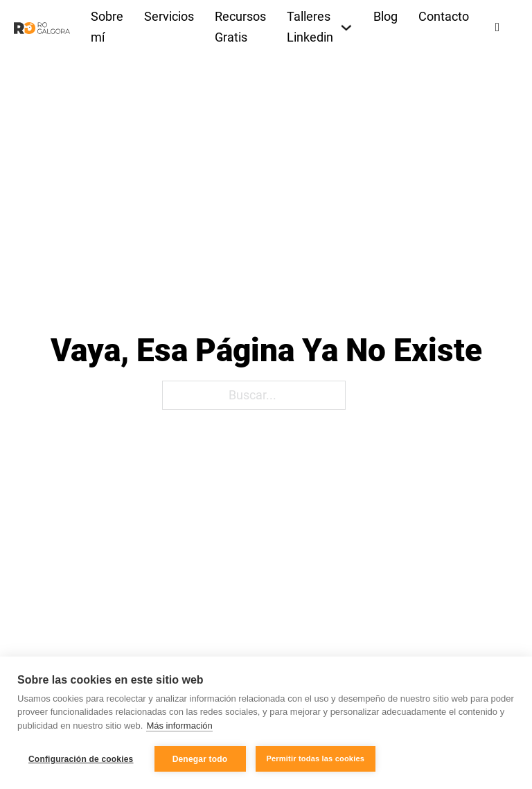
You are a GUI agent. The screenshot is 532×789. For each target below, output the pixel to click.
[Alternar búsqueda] (497, 28)
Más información (179, 726)
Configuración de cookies (81, 759)
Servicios (169, 17)
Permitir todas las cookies (316, 758)
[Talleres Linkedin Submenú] (346, 28)
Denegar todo (200, 759)
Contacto (444, 17)
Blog (385, 17)
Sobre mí (107, 27)
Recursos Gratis (240, 27)
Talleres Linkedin (310, 27)
